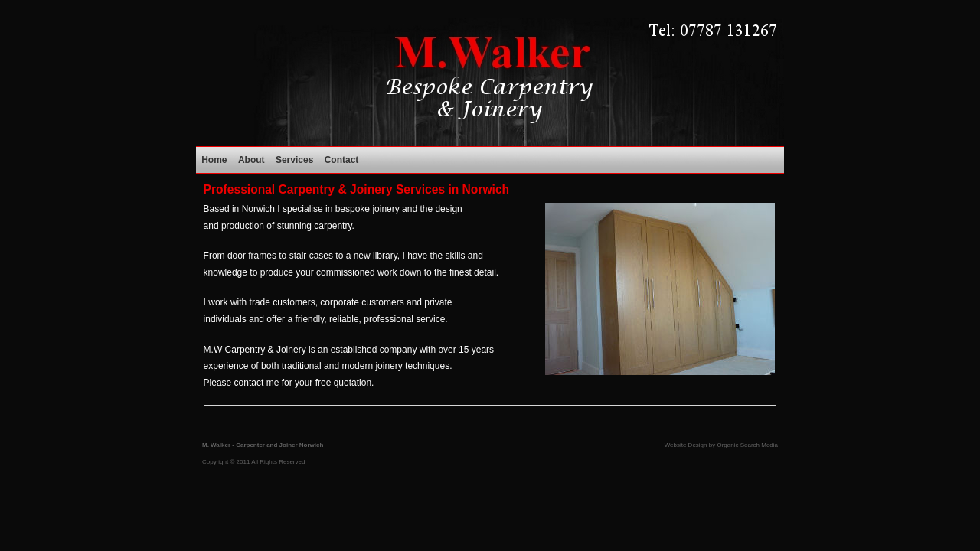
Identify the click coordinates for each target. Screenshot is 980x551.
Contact (342, 160)
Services (294, 160)
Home (214, 160)
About (252, 160)
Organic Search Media (747, 445)
